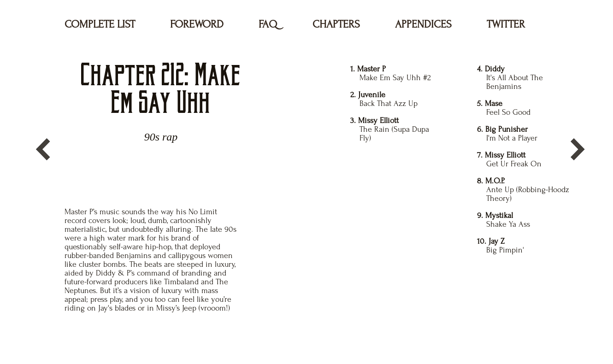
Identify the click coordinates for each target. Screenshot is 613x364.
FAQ (268, 24)
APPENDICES (423, 24)
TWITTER (506, 24)
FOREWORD (197, 24)
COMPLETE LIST (100, 24)
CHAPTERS (336, 24)
